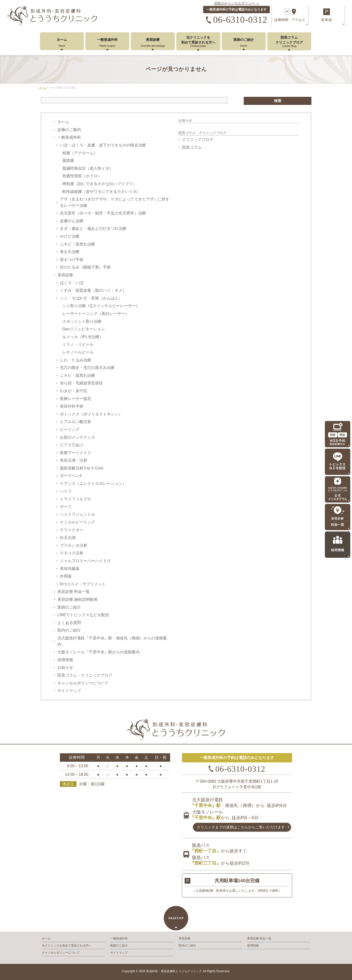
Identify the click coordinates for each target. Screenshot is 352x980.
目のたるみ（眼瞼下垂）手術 (85, 267)
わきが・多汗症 (74, 391)
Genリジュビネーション (84, 329)
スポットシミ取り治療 (82, 321)
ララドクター (72, 530)
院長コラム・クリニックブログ (85, 675)
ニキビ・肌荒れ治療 (77, 244)
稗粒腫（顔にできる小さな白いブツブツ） (99, 184)
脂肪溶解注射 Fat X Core (82, 468)
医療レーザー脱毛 (76, 399)
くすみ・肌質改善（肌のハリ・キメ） (93, 290)
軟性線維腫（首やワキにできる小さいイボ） (101, 192)
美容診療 (65, 275)
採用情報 (65, 660)
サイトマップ (69, 691)
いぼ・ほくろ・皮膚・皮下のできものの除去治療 (103, 145)
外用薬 (66, 576)
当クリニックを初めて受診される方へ (67, 946)
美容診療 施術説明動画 (77, 599)
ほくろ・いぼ (72, 283)
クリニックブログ (198, 139)
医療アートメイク (76, 453)
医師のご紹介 (69, 607)
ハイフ (66, 491)
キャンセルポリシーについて (83, 683)
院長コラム (192, 147)
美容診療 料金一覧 (74, 592)
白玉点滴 (68, 538)
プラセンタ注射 (74, 545)
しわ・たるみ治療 (76, 360)
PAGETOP (176, 918)
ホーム (63, 122)
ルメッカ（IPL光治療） (83, 337)
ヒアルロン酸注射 (76, 422)
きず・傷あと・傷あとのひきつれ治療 (93, 228)
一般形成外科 (69, 137)
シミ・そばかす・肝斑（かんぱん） (91, 298)
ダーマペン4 (71, 476)
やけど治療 (70, 236)
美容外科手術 (72, 406)
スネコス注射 (72, 553)
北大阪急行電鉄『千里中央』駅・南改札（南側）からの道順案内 (112, 641)
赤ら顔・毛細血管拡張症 (81, 383)
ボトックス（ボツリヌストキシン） (91, 414)
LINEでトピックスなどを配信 (83, 615)
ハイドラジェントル (77, 514)
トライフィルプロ (76, 499)
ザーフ (66, 507)
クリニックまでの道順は (241, 827)
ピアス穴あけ (72, 445)
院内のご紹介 (69, 630)
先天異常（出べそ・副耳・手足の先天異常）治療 (103, 213)
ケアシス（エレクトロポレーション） (93, 484)
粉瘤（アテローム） (80, 153)
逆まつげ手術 (72, 260)
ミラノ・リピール (78, 344)
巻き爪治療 (70, 252)
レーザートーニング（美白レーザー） (96, 314)
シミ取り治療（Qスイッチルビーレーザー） (101, 306)
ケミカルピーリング (77, 522)
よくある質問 (69, 623)
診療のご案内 (69, 130)
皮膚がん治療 (72, 221)
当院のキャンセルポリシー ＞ (237, 3)
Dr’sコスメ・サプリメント (83, 584)
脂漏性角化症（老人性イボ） (88, 168)
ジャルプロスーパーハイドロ (85, 561)
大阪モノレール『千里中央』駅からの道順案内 (99, 652)
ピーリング (70, 429)
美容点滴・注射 (74, 460)
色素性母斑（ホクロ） (82, 176)
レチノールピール (78, 352)
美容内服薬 (70, 569)
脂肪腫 (68, 161)
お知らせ (65, 667)
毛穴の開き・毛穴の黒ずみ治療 (87, 368)
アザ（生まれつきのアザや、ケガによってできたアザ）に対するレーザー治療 (115, 202)
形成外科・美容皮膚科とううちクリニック (174, 971)
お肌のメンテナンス (77, 437)
